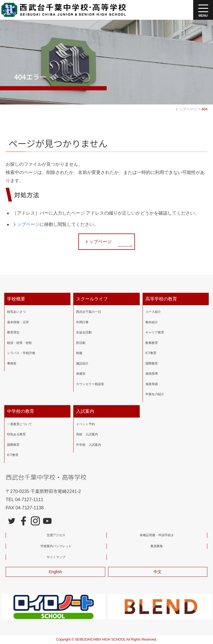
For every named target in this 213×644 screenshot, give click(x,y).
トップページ (26, 224)
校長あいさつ (16, 312)
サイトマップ (56, 557)
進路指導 (152, 374)
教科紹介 (152, 322)
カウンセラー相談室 (90, 384)
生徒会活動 (84, 332)
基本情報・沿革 (18, 322)
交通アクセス (56, 535)
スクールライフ (92, 299)
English (55, 572)
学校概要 (16, 299)
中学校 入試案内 (89, 445)
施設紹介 (82, 363)
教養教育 (152, 343)
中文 (158, 572)
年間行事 (82, 322)
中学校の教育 (21, 411)
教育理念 (13, 332)
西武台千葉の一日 (89, 312)
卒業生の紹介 (155, 394)
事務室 (12, 363)
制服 (79, 353)
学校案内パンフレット (56, 546)
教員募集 (157, 546)
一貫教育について (20, 424)
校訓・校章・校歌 (20, 343)
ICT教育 (151, 353)
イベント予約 (85, 424)
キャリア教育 (155, 332)
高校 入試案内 (87, 434)
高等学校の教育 (161, 299)
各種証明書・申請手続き (157, 535)
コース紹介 (153, 312)
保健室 (81, 374)
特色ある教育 (16, 434)
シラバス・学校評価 (21, 353)
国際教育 (152, 363)
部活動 (81, 343)
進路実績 (152, 384)
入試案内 (85, 411)
